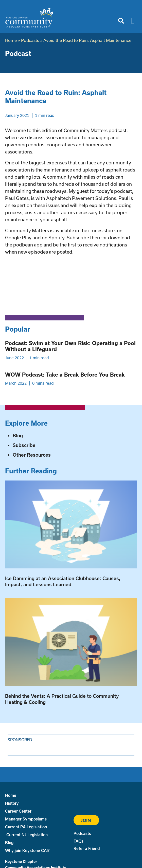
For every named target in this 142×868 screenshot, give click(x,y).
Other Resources (32, 455)
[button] (121, 21)
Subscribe (24, 445)
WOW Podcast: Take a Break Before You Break (65, 375)
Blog (18, 436)
